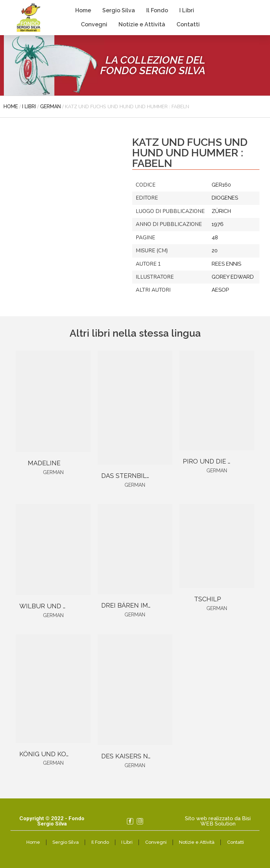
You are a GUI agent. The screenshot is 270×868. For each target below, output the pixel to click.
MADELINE (44, 463)
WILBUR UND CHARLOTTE (60, 606)
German (50, 106)
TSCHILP (208, 599)
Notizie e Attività (142, 24)
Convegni (94, 24)
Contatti (188, 24)
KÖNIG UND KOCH (47, 754)
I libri (29, 106)
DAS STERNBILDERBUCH (139, 476)
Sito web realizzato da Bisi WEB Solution (218, 821)
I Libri (187, 10)
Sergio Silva (119, 10)
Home (83, 10)
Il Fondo (157, 10)
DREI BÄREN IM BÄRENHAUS (145, 605)
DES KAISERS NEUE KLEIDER (145, 756)
